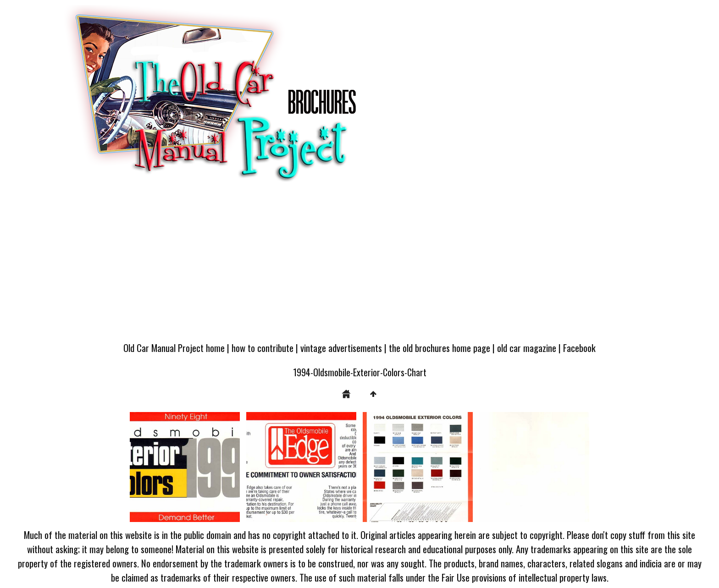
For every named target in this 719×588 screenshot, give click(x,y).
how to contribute (263, 348)
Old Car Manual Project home (174, 348)
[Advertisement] (359, 267)
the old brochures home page (440, 348)
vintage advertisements (341, 348)
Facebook (579, 348)
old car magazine (527, 348)
